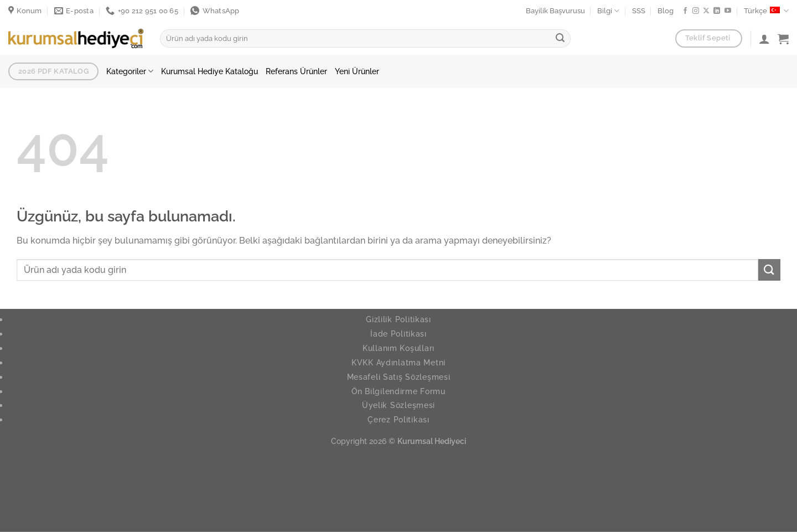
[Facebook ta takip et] (685, 11)
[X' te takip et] (706, 11)
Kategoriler (130, 71)
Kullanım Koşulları (398, 348)
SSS (639, 11)
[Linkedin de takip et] (717, 11)
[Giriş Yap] (764, 39)
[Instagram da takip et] (696, 11)
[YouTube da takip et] (728, 11)
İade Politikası (398, 334)
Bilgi (608, 11)
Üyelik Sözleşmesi (398, 405)
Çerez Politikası (398, 419)
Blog (666, 11)
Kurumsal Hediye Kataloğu (209, 71)
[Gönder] (560, 39)
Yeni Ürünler (357, 71)
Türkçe (766, 11)
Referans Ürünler (296, 71)
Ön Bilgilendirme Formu (398, 391)
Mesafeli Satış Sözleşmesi (399, 377)
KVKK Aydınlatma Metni (398, 362)
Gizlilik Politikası (398, 319)
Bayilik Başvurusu (555, 11)
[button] (783, 39)
